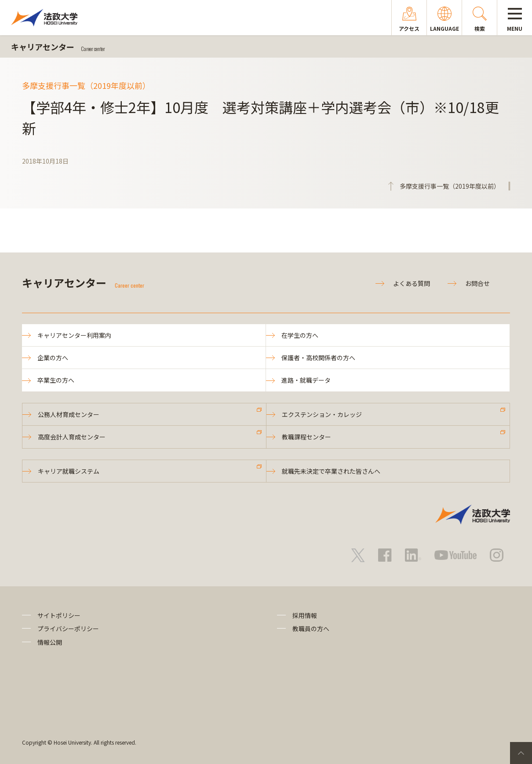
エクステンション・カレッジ (322, 414)
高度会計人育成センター (72, 437)
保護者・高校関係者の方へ (318, 358)
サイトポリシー (59, 615)
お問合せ (477, 283)
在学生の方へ (300, 335)
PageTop (521, 753)
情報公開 (50, 642)
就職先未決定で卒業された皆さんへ (331, 471)
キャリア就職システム (69, 471)
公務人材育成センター (69, 414)
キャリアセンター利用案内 (74, 335)
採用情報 (305, 615)
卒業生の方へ (56, 380)
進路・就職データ (306, 380)
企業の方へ (53, 358)
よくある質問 (412, 283)
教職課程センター (306, 437)
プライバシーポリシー (68, 629)
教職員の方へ (311, 629)
